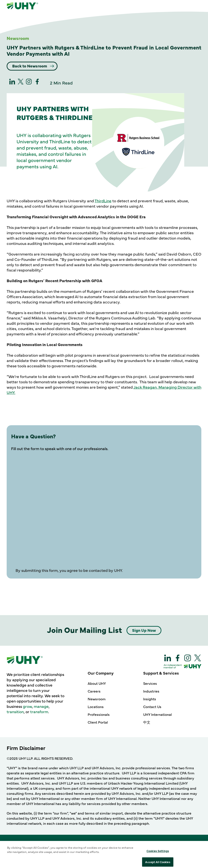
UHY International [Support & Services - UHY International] (157, 714)
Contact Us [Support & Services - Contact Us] (152, 707)
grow (27, 706)
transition (15, 712)
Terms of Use (63, 851)
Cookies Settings (158, 862)
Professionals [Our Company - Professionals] (99, 714)
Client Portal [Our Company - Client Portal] (98, 722)
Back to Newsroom (30, 66)
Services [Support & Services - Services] (150, 683)
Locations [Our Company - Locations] (96, 707)
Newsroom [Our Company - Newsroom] (97, 699)
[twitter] (21, 83)
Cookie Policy (91, 851)
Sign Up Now (144, 630)
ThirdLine (103, 201)
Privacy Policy (119, 851)
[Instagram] (29, 83)
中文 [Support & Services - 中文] (147, 722)
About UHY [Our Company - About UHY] (97, 683)
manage (41, 706)
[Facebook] (37, 83)
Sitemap (143, 851)
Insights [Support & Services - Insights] (150, 699)
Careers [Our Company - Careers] (94, 691)
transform (39, 712)
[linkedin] (12, 83)
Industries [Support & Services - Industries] (151, 691)
